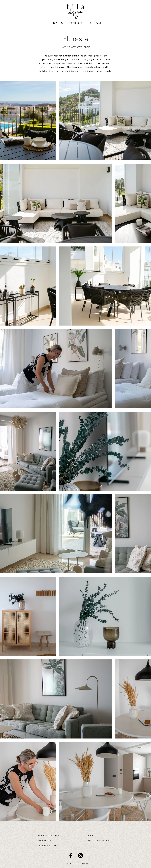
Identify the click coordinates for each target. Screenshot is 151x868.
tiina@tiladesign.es (99, 840)
